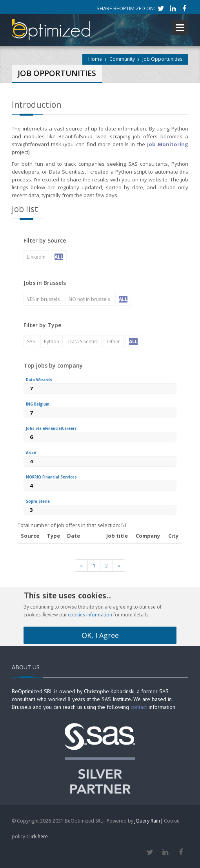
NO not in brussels (89, 299)
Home (95, 59)
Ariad (31, 453)
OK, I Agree (100, 635)
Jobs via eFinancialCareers (51, 429)
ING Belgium (38, 404)
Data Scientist (83, 342)
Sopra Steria (38, 501)
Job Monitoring (167, 144)
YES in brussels (43, 299)
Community (122, 59)
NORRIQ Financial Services (51, 477)
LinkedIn (36, 257)
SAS (31, 342)
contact (139, 707)
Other (114, 342)
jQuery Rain (147, 821)
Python (52, 342)
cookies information (90, 615)
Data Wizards (39, 380)
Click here (37, 836)
